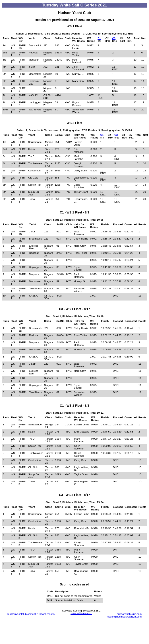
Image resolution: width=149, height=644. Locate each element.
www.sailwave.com (81, 613)
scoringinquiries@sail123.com (125, 617)
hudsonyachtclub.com (129, 614)
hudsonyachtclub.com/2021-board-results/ (31, 614)
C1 (99, 38)
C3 (114, 38)
